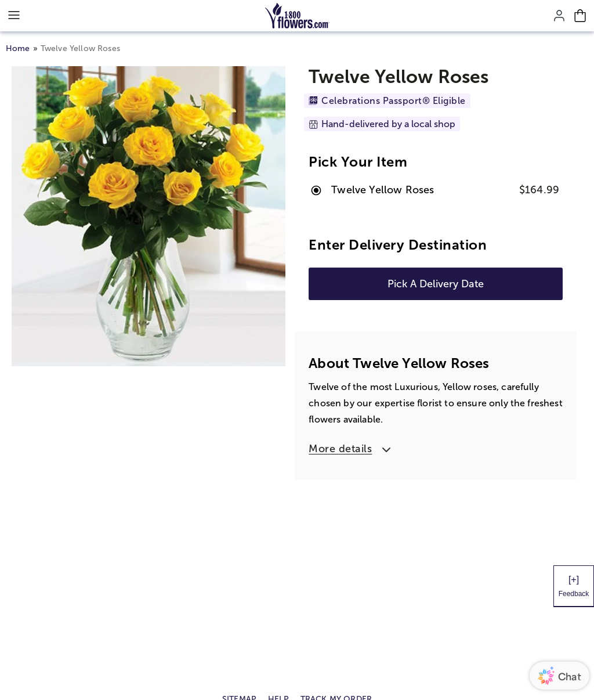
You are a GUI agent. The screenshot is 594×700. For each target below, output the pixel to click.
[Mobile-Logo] (297, 16)
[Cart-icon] (580, 16)
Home (18, 48)
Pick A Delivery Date (436, 284)
